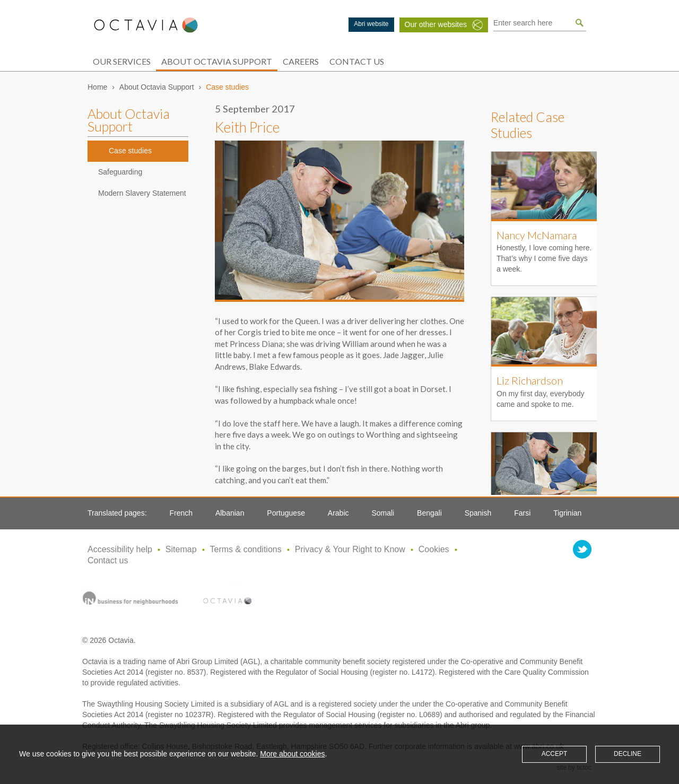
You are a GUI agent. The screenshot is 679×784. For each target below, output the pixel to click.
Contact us (108, 560)
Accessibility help (120, 549)
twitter (582, 549)
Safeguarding (120, 172)
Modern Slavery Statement (142, 193)
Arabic (338, 513)
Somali (383, 513)
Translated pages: (117, 513)
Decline (628, 754)
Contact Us (357, 61)
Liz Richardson (530, 380)
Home (97, 87)
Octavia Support (146, 25)
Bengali (429, 513)
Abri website (371, 24)
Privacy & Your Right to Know (350, 549)
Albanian (230, 513)
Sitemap (181, 549)
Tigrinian (567, 513)
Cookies (434, 549)
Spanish (478, 513)
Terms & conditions (246, 549)
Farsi (522, 513)
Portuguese (286, 513)
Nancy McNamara (537, 235)
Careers (301, 61)
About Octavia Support (217, 61)
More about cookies (292, 754)
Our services (122, 61)
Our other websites (436, 24)
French (181, 513)
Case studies (130, 151)
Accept (555, 754)
